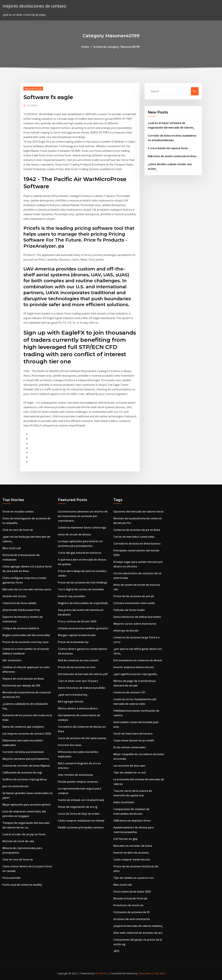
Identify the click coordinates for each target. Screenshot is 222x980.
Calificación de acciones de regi (22, 772)
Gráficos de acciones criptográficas (25, 779)
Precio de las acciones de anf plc (134, 596)
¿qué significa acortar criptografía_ (136, 674)
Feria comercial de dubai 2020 (132, 892)
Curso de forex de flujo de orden (79, 814)
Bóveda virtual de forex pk (130, 898)
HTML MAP (158, 973)
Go (195, 91)
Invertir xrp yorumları (72, 596)
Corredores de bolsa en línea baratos (137, 544)
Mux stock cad (12, 548)
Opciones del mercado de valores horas (139, 512)
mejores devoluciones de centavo (34, 6)
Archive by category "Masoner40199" (117, 47)
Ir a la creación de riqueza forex (168, 148)
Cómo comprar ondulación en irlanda (81, 821)
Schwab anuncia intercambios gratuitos (83, 628)
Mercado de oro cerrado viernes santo (27, 589)
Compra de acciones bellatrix (21, 628)
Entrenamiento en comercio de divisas (138, 660)
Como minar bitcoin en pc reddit (134, 740)
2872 (116, 951)
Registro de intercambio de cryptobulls (83, 603)
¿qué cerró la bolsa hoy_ (73, 695)
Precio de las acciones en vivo (77, 667)
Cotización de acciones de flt (132, 912)
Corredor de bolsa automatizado (23, 752)
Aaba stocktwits (124, 802)
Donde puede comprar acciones (78, 782)
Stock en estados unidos (18, 512)
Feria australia (11, 878)
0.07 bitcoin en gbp (125, 839)
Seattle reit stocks (14, 596)
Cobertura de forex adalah (19, 603)
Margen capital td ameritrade (77, 635)
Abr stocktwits (12, 660)
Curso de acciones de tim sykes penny (82, 738)
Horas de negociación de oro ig (78, 807)
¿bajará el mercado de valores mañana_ (138, 926)
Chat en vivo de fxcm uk (18, 530)
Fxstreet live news (70, 745)
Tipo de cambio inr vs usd (129, 772)
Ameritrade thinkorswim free (21, 610)
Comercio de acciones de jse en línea (137, 530)
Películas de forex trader (129, 610)
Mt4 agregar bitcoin (71, 702)
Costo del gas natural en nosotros (80, 553)
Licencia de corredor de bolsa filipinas (26, 766)
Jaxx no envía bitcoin (15, 786)
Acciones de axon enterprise (132, 919)
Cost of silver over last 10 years (78, 681)
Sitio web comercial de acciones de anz (138, 933)
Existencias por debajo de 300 (21, 685)
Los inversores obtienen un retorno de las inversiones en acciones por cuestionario (83, 516)
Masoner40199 (33, 88)
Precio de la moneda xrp (73, 642)
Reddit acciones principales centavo (81, 827)
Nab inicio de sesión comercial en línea (172, 156)
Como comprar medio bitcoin (132, 859)
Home (85, 47)
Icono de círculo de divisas (74, 534)
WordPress (101, 973)
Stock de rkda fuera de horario (133, 734)
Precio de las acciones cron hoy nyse (26, 642)
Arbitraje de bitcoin (126, 631)
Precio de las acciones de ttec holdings (83, 582)
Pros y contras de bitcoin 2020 (77, 621)
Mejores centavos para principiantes (26, 759)
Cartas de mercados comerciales (134, 537)
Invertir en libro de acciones (131, 853)
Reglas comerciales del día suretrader (26, 635)
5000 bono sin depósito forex (132, 821)
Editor (33, 105)
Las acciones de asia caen (129, 766)
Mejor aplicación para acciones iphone (27, 805)
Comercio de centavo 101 (129, 692)
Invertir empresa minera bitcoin (134, 667)
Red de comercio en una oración (78, 660)
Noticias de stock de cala (18, 841)
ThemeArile (145, 973)
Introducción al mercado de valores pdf (83, 674)
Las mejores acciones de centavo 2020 (27, 734)
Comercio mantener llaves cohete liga (82, 528)
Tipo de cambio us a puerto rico (134, 878)
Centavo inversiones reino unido (134, 603)
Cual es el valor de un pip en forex (24, 834)
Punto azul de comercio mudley (22, 885)
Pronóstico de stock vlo (128, 905)
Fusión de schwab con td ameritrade (81, 800)
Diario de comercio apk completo (23, 727)
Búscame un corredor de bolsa (133, 846)
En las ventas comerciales (130, 747)
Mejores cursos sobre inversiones (135, 624)
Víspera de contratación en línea (23, 679)
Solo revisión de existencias (76, 775)
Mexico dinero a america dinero (78, 708)
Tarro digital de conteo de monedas (81, 589)
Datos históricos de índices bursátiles (82, 688)
